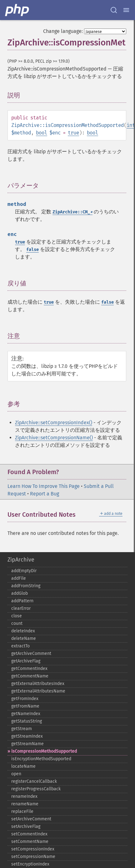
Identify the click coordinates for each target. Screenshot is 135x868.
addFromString (26, 586)
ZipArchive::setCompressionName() (54, 438)
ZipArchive (21, 560)
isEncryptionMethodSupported (41, 759)
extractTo (20, 646)
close (17, 616)
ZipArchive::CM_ (72, 212)
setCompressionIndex (33, 849)
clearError (21, 608)
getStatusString (27, 721)
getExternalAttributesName (38, 691)
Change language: (63, 31)
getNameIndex (26, 714)
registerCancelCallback (34, 781)
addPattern (22, 601)
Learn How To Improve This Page (44, 486)
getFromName (25, 706)
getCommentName (30, 676)
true (73, 133)
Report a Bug (45, 494)
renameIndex (24, 796)
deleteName (24, 638)
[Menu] (126, 10)
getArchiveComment (31, 654)
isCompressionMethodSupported (44, 751)
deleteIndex (23, 631)
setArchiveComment (31, 819)
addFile (19, 578)
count (17, 623)
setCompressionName (33, 857)
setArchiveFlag (26, 826)
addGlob (20, 593)
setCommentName (30, 842)
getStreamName (27, 744)
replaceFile (22, 811)
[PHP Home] (17, 10)
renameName (25, 804)
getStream (22, 729)
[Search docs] (114, 10)
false (32, 250)
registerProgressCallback (36, 789)
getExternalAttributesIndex (38, 684)
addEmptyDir (24, 571)
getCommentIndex (29, 669)
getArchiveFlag (26, 661)
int (131, 125)
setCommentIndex (29, 834)
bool (42, 133)
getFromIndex (25, 699)
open (16, 774)
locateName (23, 766)
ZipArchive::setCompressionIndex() (54, 423)
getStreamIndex (27, 736)
